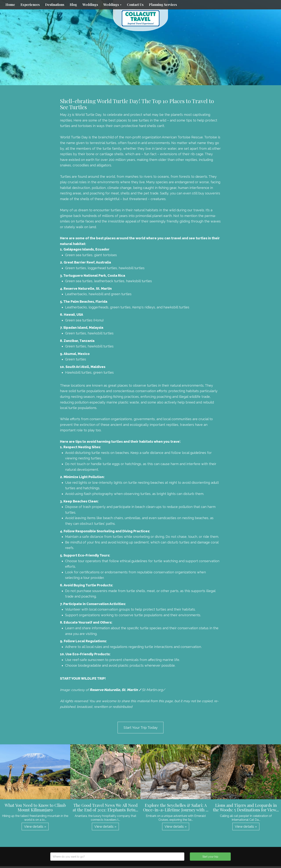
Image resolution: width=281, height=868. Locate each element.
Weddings (90, 5)
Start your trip (210, 857)
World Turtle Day (74, 137)
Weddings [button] (112, 5)
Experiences (30, 5)
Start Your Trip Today (141, 727)
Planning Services (163, 5)
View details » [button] (35, 826)
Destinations (55, 5)
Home (10, 5)
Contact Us (135, 5)
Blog (73, 5)
